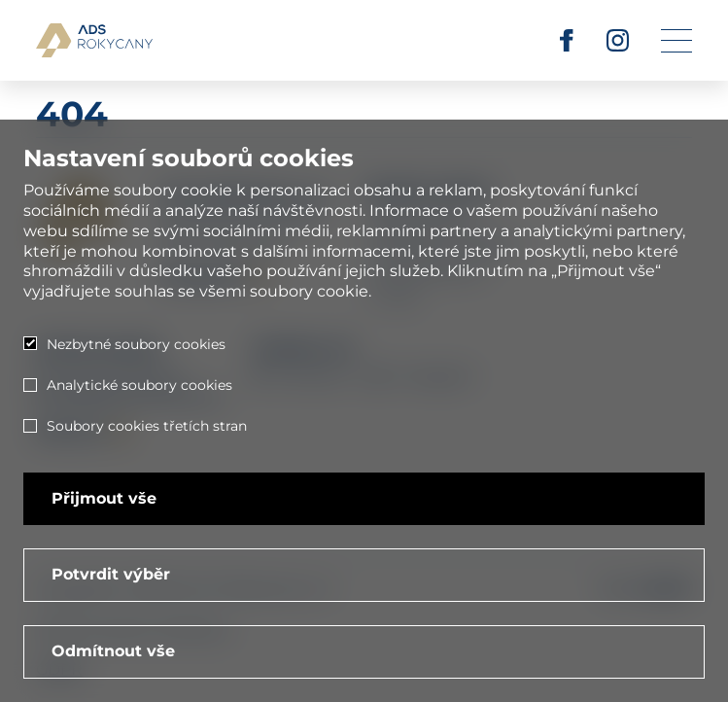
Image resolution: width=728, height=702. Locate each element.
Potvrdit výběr (111, 574)
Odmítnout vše (113, 651)
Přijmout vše (104, 498)
